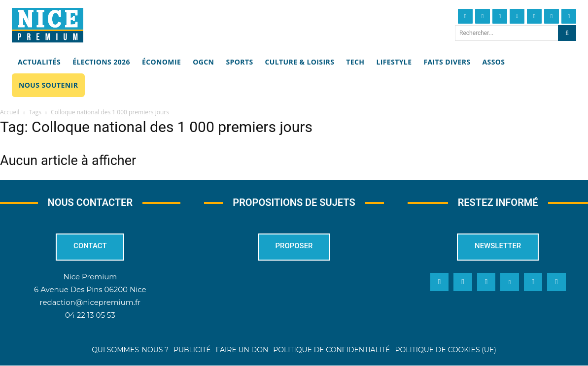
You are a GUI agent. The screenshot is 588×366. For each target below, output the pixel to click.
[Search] (567, 33)
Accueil (10, 112)
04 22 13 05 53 (90, 315)
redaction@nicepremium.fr (90, 302)
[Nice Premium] (48, 25)
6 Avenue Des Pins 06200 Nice (90, 289)
